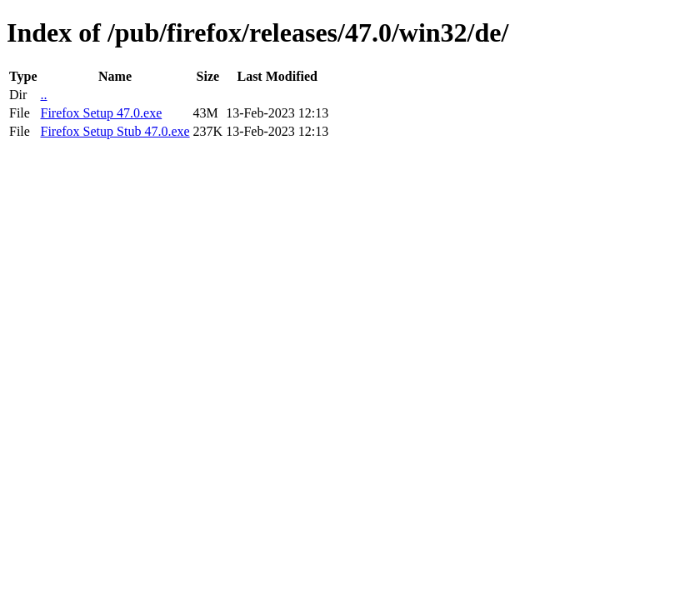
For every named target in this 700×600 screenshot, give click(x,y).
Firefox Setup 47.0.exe (101, 113)
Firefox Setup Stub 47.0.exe (115, 131)
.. (43, 95)
